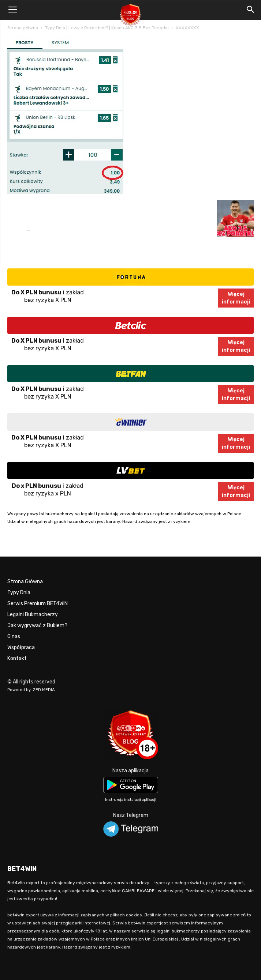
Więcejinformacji (236, 298)
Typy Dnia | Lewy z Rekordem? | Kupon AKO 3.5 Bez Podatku (107, 28)
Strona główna (23, 28)
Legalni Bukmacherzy (33, 615)
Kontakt (17, 658)
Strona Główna (25, 582)
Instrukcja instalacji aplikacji (131, 800)
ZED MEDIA (44, 690)
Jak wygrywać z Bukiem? (37, 625)
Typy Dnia (19, 593)
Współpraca (21, 647)
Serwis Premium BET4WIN (38, 604)
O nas (14, 636)
